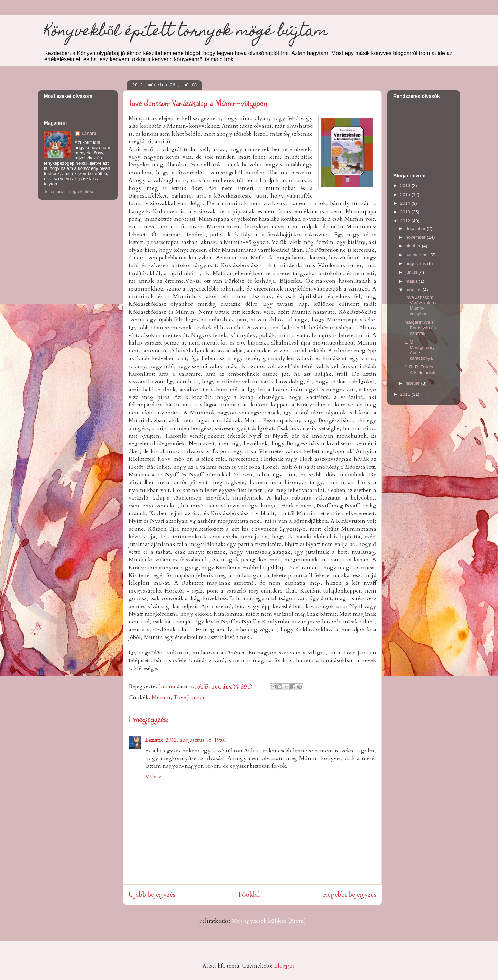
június (412, 272)
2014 (406, 203)
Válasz (153, 777)
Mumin (161, 697)
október (414, 246)
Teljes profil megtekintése (69, 191)
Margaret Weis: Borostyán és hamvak (420, 328)
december (416, 228)
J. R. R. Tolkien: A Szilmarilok (420, 370)
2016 (406, 186)
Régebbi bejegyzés (350, 895)
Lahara (89, 133)
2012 (406, 221)
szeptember (418, 255)
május (412, 281)
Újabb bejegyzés (152, 895)
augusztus (417, 263)
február (413, 383)
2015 (406, 195)
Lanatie (154, 740)
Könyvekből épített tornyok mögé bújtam (186, 32)
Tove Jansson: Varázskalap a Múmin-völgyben (421, 305)
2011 (406, 394)
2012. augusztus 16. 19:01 (196, 740)
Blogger (284, 966)
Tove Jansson (190, 697)
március (414, 290)
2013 (406, 212)
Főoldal (249, 895)
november (416, 237)
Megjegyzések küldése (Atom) (269, 921)
